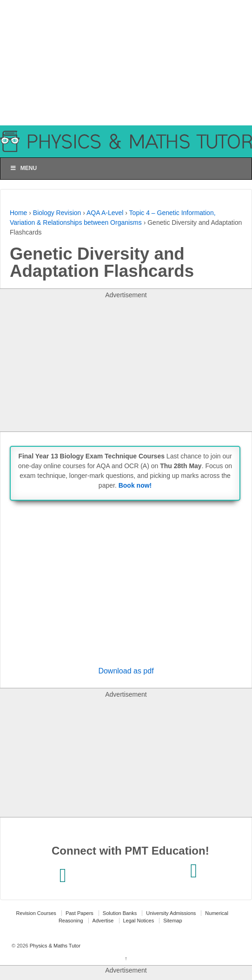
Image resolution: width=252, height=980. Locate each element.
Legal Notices (139, 921)
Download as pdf (126, 671)
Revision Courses (36, 913)
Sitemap (172, 921)
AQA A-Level (105, 213)
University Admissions (171, 913)
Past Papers (80, 913)
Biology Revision (57, 213)
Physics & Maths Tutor (54, 946)
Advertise (103, 921)
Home (18, 213)
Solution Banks (120, 913)
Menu (23, 168)
